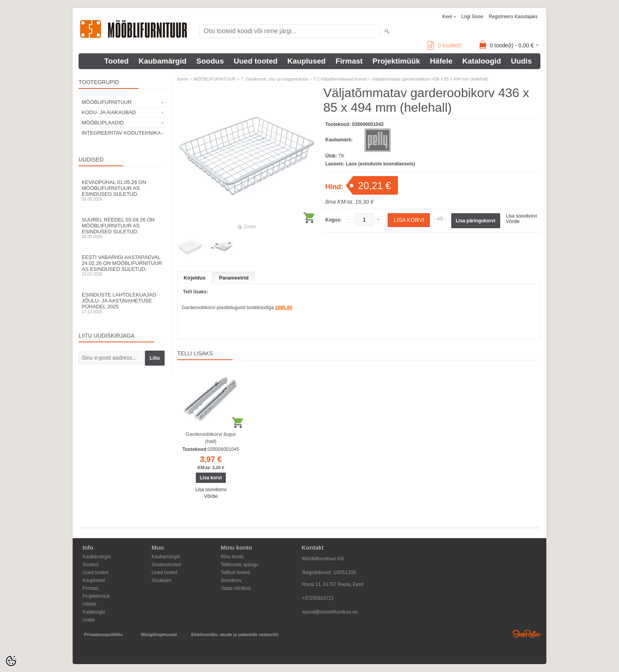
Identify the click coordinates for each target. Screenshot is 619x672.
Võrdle (513, 221)
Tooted (116, 61)
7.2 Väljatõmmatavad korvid (340, 79)
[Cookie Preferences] (11, 661)
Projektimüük (396, 61)
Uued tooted (256, 61)
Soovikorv (231, 580)
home (183, 79)
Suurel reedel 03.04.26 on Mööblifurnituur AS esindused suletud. (122, 228)
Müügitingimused (159, 634)
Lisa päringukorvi (476, 221)
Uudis (521, 61)
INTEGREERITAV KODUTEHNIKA (121, 133)
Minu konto (232, 557)
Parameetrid (234, 278)
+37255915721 (318, 598)
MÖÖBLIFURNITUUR (107, 102)
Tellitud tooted (235, 573)
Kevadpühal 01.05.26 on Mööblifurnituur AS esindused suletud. (122, 190)
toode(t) (445, 45)
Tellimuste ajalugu (239, 565)
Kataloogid (482, 61)
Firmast (349, 61)
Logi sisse (472, 17)
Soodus (210, 61)
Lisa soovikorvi (522, 216)
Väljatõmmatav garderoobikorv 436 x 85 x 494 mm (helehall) (430, 79)
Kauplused (307, 61)
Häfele (441, 61)
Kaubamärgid (162, 61)
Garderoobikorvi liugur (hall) (211, 438)
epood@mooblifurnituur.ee (330, 612)
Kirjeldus (195, 278)
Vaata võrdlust (236, 588)
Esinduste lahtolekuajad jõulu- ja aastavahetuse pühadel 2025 (122, 303)
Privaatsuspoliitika (103, 634)
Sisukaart (161, 580)
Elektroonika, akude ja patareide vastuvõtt (234, 634)
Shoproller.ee (527, 634)
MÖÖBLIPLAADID (103, 123)
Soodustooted (166, 565)
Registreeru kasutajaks (513, 17)
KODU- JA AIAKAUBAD (109, 112)
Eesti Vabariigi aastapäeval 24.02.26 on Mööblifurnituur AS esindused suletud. (122, 265)
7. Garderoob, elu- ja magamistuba (274, 79)
